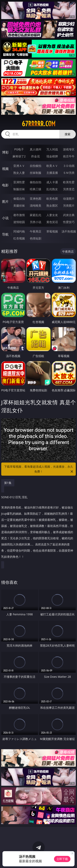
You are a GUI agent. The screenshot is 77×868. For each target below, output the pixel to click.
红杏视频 (19, 238)
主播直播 (52, 173)
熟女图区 (52, 206)
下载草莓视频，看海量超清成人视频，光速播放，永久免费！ (39, 469)
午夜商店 (36, 231)
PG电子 (19, 149)
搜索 (68, 134)
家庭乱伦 (36, 215)
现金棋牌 (52, 156)
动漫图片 (69, 199)
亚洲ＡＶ (19, 166)
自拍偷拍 (36, 166)
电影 (5, 185)
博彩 (5, 152)
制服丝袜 (19, 189)
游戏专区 (69, 149)
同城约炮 (19, 231)
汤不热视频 (69, 231)
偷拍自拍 (36, 182)
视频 (5, 169)
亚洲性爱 (19, 182)
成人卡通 (52, 182)
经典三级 (36, 189)
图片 (5, 202)
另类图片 (69, 206)
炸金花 (36, 156)
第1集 (8, 483)
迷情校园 (19, 222)
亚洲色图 (36, 199)
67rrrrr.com (39, 124)
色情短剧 (36, 238)
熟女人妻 (19, 173)
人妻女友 (52, 215)
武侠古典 (69, 215)
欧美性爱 (69, 182)
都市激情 (19, 215)
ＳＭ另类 (69, 173)
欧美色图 (52, 199)
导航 (5, 234)
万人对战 (52, 149)
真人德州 (36, 149)
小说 (5, 218)
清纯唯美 (36, 206)
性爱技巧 (69, 222)
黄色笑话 (52, 222)
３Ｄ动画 (69, 166)
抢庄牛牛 (69, 156)
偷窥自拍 (19, 199)
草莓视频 (52, 231)
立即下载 (62, 859)
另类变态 (69, 189)
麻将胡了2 (19, 156)
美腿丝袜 (19, 206)
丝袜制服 (36, 173)
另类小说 (36, 222)
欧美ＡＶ (52, 166)
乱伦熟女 (52, 189)
